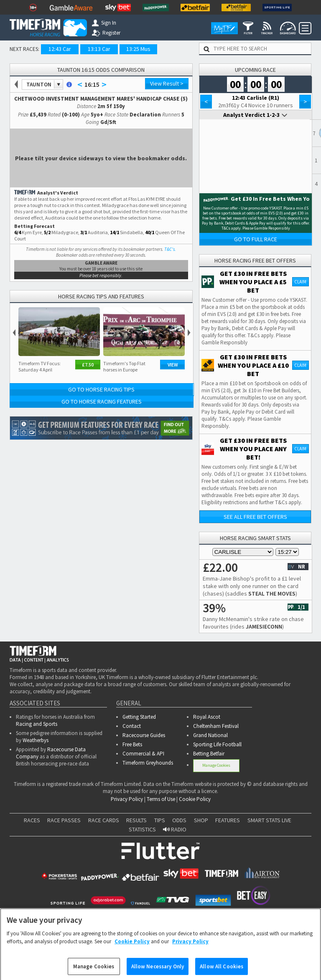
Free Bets (132, 744)
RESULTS (136, 820)
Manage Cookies (216, 765)
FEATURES (228, 820)
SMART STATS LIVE (269, 820)
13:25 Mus (138, 49)
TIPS (160, 820)
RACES (32, 820)
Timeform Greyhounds (148, 763)
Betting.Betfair (209, 754)
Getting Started (139, 717)
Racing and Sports (37, 724)
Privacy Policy (127, 799)
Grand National (210, 735)
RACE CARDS (104, 820)
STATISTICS (142, 829)
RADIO (175, 829)
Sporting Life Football (217, 744)
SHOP (201, 820)
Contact (132, 726)
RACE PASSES (64, 820)
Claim (300, 282)
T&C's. (170, 249)
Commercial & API (143, 754)
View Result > (167, 83)
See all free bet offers (255, 517)
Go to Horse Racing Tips (101, 389)
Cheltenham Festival (216, 726)
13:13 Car (99, 49)
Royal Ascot (207, 717)
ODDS (179, 820)
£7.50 (88, 365)
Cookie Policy (195, 799)
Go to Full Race (256, 239)
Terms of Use (161, 799)
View (173, 365)
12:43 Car (60, 49)
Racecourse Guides (144, 735)
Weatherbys (36, 740)
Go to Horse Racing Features (102, 402)
